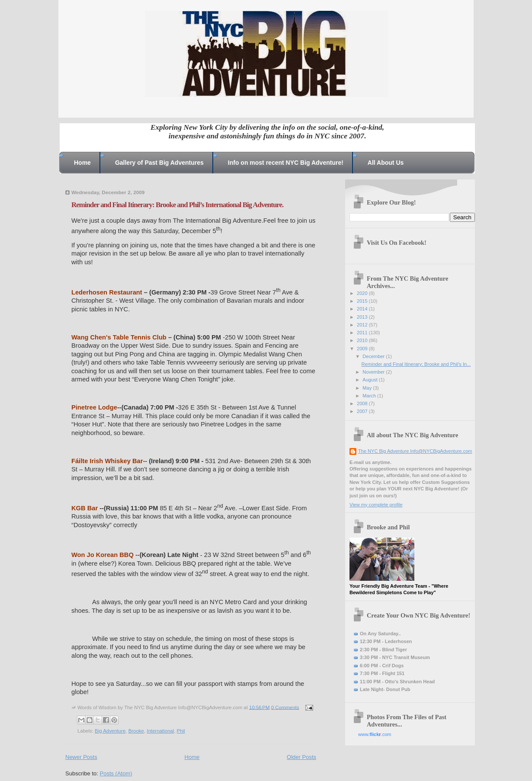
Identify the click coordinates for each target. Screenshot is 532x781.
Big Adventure (110, 731)
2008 (363, 403)
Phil (181, 731)
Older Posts (301, 757)
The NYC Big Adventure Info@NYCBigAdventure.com (415, 451)
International (160, 731)
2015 (363, 301)
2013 (363, 317)
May (368, 388)
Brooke (136, 731)
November (374, 372)
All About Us (386, 163)
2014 (363, 309)
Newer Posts (81, 757)
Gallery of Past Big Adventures (159, 163)
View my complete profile (376, 505)
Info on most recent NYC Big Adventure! (286, 163)
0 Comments (285, 707)
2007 (363, 411)
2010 (363, 340)
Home (82, 163)
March (370, 396)
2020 (363, 293)
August (370, 380)
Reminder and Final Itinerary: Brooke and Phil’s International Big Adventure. (177, 205)
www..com (375, 734)
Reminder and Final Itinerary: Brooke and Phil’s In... (416, 364)
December (374, 356)
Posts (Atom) (116, 773)
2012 (363, 325)
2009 (363, 349)
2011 (363, 333)
